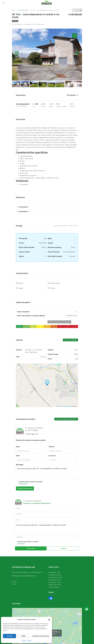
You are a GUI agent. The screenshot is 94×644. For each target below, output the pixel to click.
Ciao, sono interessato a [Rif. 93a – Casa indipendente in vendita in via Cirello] (47, 472)
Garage (21, 287)
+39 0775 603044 (32, 429)
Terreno (53, 287)
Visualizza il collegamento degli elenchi (66, 418)
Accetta (9, 636)
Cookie (14, 583)
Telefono (52, 446)
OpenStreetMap (67, 405)
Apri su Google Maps (70, 339)
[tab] (75, 36)
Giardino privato (55, 283)
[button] (49, 620)
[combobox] (63, 459)
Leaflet (58, 405)
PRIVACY (29, 640)
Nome (18, 446)
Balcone (21, 283)
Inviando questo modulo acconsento (47, 482)
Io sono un (52, 455)
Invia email (31, 547)
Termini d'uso (23, 483)
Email (18, 455)
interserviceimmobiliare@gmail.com (25, 575)
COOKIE (24, 640)
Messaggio (20, 464)
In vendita (15, 21)
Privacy (14, 580)
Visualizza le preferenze (41, 636)
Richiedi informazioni (25, 487)
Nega (23, 636)
